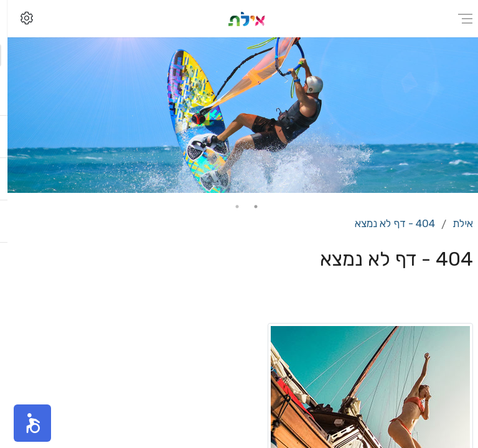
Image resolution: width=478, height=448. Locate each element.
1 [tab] (248, 207)
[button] (25, 423)
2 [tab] (230, 207)
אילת (455, 223)
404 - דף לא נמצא (387, 223)
